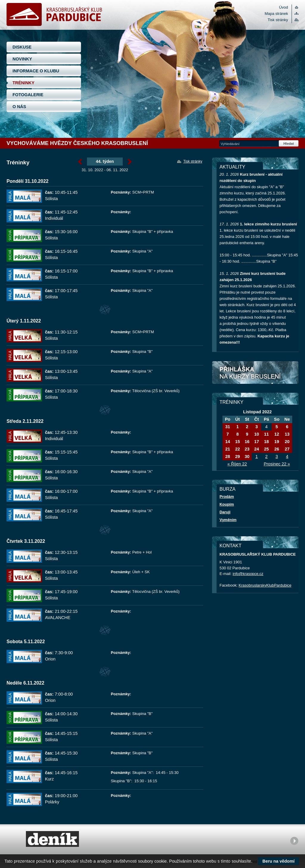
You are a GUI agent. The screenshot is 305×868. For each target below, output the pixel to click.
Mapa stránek (276, 14)
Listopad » (130, 162)
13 (287, 434)
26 (277, 449)
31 (228, 427)
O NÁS (19, 107)
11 (266, 434)
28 (228, 456)
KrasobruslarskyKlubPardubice (265, 585)
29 (237, 456)
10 (256, 434)
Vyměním (228, 520)
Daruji (225, 512)
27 (287, 449)
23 (247, 449)
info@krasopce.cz (248, 574)
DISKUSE (22, 47)
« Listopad (80, 162)
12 (277, 434)
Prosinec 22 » (277, 464)
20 (287, 442)
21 (228, 449)
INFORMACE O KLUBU (36, 71)
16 (247, 442)
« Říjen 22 (237, 464)
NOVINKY (22, 59)
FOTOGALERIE (28, 95)
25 (266, 449)
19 (277, 442)
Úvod (284, 7)
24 (256, 449)
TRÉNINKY (24, 83)
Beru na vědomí (278, 861)
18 (266, 442)
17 (256, 442)
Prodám (227, 497)
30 (247, 456)
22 (237, 449)
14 (228, 442)
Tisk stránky (278, 20)
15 (237, 442)
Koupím (227, 504)
